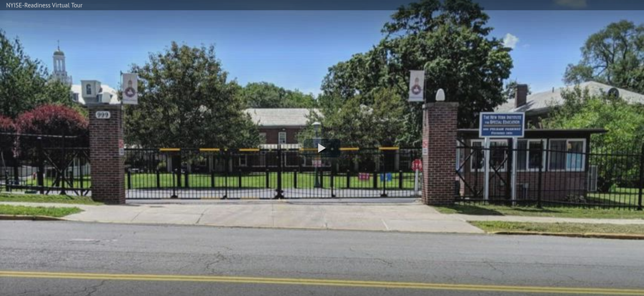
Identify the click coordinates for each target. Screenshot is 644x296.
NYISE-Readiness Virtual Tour (44, 5)
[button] (322, 148)
